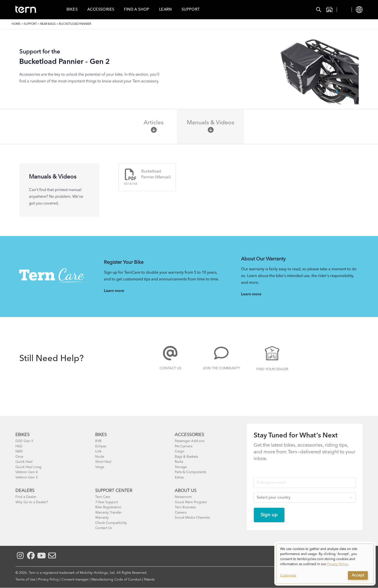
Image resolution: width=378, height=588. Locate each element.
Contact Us (170, 368)
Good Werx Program (191, 502)
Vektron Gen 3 (27, 477)
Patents (149, 580)
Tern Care (103, 497)
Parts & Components (190, 472)
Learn (165, 10)
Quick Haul (24, 462)
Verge (100, 467)
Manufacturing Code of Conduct (116, 580)
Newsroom (183, 497)
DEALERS (25, 491)
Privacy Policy (48, 580)
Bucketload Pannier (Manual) (156, 174)
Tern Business (185, 507)
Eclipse (101, 446)
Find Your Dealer (272, 369)
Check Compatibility (111, 523)
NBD (19, 451)
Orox (19, 457)
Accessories (101, 10)
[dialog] (325, 564)
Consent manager (75, 580)
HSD (19, 446)
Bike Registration (108, 507)
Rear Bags (48, 24)
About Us (186, 491)
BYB (98, 441)
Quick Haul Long (28, 467)
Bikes (72, 10)
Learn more (114, 291)
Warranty (102, 518)
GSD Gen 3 (24, 441)
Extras (179, 477)
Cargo (180, 451)
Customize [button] (288, 575)
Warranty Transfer (108, 513)
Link (98, 451)
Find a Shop (137, 10)
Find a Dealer (26, 497)
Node (100, 457)
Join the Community (221, 368)
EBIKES (23, 435)
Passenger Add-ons (190, 441)
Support (191, 10)
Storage (181, 467)
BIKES (101, 435)
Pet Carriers (184, 446)
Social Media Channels (192, 518)
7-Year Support (107, 502)
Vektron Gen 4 (27, 472)
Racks (179, 462)
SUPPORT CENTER (114, 491)
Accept (358, 575)
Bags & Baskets (186, 457)
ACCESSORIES (189, 435)
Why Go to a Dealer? (32, 502)
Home (16, 24)
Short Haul (103, 462)
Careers (181, 513)
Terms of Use (25, 580)
